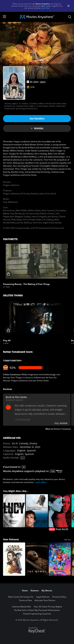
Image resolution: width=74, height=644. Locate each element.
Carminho (37, 223)
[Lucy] (14, 511)
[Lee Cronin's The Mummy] (37, 559)
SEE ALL (68, 540)
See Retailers (37, 119)
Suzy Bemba (16, 213)
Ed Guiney (25, 194)
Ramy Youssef (48, 210)
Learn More (41, 482)
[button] (37, 261)
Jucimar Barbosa (24, 223)
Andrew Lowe (37, 194)
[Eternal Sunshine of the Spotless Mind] (37, 511)
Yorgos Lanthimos (11, 185)
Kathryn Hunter (47, 213)
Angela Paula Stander (52, 223)
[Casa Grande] (14, 559)
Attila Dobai (16, 220)
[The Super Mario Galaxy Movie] (60, 559)
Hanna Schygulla (39, 216)
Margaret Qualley (23, 216)
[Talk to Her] (60, 513)
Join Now (46, 8)
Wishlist (37, 128)
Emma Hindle (29, 220)
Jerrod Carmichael (31, 213)
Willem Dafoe (34, 210)
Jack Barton (53, 216)
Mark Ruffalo (22, 210)
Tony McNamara (10, 202)
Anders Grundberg (45, 220)
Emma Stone (50, 194)
